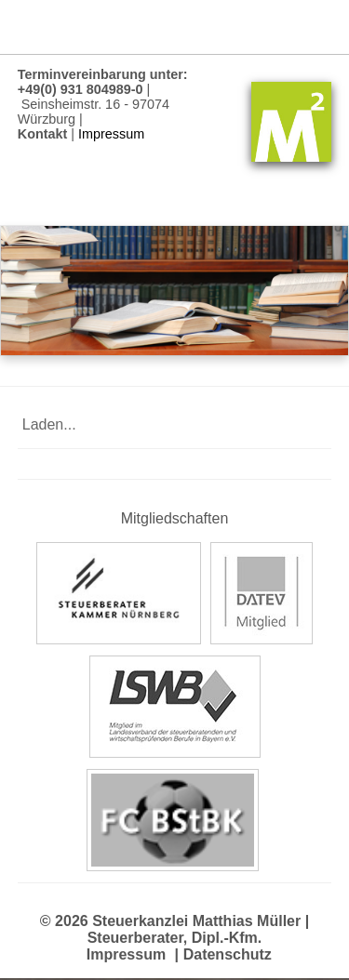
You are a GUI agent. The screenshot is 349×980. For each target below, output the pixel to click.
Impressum (126, 954)
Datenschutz (228, 954)
